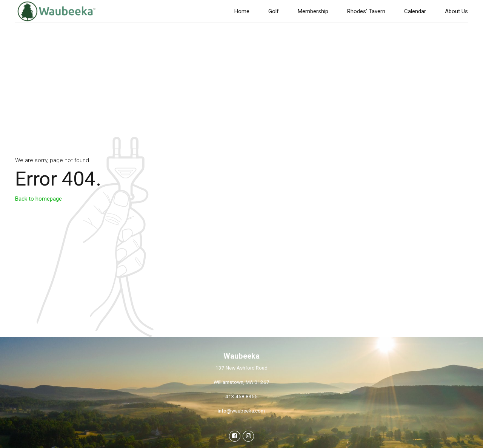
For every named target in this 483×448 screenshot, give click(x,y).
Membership (313, 11)
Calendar (415, 11)
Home (242, 11)
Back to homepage (38, 199)
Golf (274, 11)
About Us (456, 11)
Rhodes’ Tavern (366, 11)
